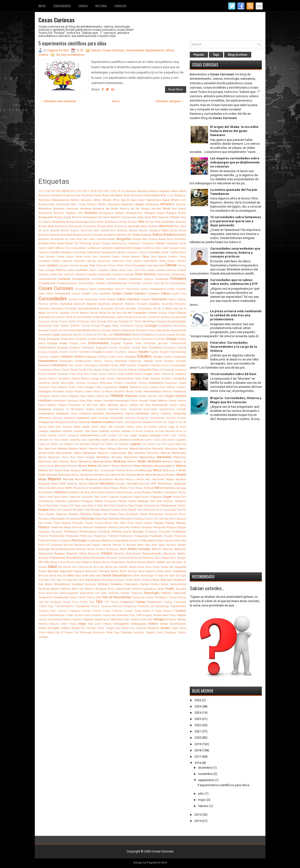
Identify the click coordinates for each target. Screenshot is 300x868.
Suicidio (181, 589)
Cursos (73, 299)
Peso (105, 519)
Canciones (132, 252)
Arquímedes (97, 222)
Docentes (161, 321)
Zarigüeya (170, 632)
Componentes (179, 274)
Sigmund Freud (76, 580)
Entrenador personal (156, 343)
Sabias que (164, 562)
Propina (169, 536)
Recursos (112, 549)
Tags (216, 55)
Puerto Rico (180, 541)
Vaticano (67, 620)
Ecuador (54, 330)
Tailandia (113, 593)
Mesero (116, 466)
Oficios (42, 497)
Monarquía (64, 475)
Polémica (113, 527)
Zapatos (150, 632)
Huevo (42, 405)
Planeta (159, 523)
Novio (94, 492)
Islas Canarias (64, 427)
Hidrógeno (44, 396)
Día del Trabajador (135, 313)
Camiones (94, 252)
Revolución (98, 558)
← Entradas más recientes (58, 101)
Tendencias (61, 597)
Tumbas (128, 611)
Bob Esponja (150, 239)
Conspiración (47, 283)
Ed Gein (64, 330)
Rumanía (132, 562)
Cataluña (67, 261)
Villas (101, 628)
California (148, 248)
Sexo (71, 575)
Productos (72, 536)
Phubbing (138, 519)
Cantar (165, 252)
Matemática (147, 457)
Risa (63, 562)
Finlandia (156, 365)
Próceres (43, 536)
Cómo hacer (163, 274)
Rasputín (131, 545)
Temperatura (46, 597)
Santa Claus (145, 567)
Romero (106, 562)
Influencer (166, 414)
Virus (183, 628)
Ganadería (64, 379)
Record (81, 549)
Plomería (77, 527)
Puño (41, 545)
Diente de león (74, 317)
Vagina (182, 615)
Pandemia (181, 501)
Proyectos (66, 541)
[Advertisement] (112, 143)
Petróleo (114, 519)
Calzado (174, 248)
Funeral (112, 374)
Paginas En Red (157, 863)
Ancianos (59, 213)
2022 (198, 725)
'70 (44, 191)
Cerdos (42, 266)
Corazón (147, 283)
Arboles (175, 217)
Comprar (64, 279)
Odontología (170, 492)
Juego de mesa (177, 427)
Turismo (181, 611)
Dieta (97, 317)
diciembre (205, 768)
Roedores (87, 562)
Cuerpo (117, 293)
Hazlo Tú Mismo (103, 392)
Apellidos (116, 217)
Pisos (108, 523)
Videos (43, 55)
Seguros (79, 571)
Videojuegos (139, 624)
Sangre (133, 567)
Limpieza (124, 440)
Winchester (99, 632)
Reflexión (156, 549)
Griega (89, 387)
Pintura (66, 523)
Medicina (119, 461)
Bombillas (180, 239)
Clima (114, 270)
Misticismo (133, 470)
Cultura (165, 293)
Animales (91, 213)
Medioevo (168, 462)
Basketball (66, 235)
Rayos (162, 545)
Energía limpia (57, 343)
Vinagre (110, 628)
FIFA (123, 365)
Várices (43, 620)
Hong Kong (86, 401)
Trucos (86, 611)
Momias (52, 475)
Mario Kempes (86, 457)
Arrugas (133, 222)
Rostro (122, 562)
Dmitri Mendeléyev (145, 321)
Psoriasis (134, 541)
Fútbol (129, 374)
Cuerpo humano (135, 293)
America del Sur (130, 209)
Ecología (151, 326)
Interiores (85, 422)
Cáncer (121, 252)
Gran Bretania (59, 387)
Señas (161, 571)
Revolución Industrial (118, 558)
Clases (93, 270)
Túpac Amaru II (164, 611)
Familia (109, 361)
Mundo (80, 479)
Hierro (64, 396)
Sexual (106, 575)
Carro (116, 257)
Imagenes (45, 409)
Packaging (87, 501)
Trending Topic (47, 611)
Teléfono (166, 593)
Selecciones (92, 571)
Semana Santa (109, 571)
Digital (120, 317)
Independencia (47, 414)
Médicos (132, 462)
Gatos (138, 379)
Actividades (152, 195)
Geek (146, 378)
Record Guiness (96, 549)
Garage (95, 379)
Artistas (150, 222)
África (116, 200)
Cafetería (59, 248)
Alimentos (167, 204)
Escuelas (108, 352)
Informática (45, 418)
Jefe (110, 427)
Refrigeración (46, 554)
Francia (169, 370)
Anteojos (120, 213)
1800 (58, 191)
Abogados (165, 191)
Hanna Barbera (74, 392)
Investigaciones (133, 422)
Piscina (99, 523)
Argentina (59, 222)
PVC (48, 545)
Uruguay (147, 615)
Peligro (97, 514)
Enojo (138, 343)
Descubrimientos (89, 308)
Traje (50, 606)
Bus (125, 243)
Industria (85, 413)
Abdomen (131, 191)
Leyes (105, 440)
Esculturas (121, 352)
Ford (114, 370)
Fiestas (114, 365)
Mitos (157, 470)
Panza (42, 506)
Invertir (119, 422)
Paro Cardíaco (64, 510)
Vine (118, 628)
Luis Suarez (149, 444)
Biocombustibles (106, 239)
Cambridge (80, 252)
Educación (129, 330)
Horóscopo (122, 401)
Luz (184, 444)
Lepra (84, 440)
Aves (177, 226)
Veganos (77, 620)
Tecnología (152, 593)
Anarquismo (45, 213)
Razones (171, 545)
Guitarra (154, 387)
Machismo (50, 449)
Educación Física (146, 330)
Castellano (44, 261)
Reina (83, 553)
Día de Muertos (80, 313)
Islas (51, 427)
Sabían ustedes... (207, 588)
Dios (145, 317)
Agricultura (154, 200)
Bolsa (170, 239)
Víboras (107, 624)
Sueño (170, 589)
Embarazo (149, 335)
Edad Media (83, 330)
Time (92, 602)
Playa (67, 527)
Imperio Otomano (96, 409)
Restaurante (57, 558)
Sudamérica (150, 589)
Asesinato (168, 222)
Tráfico (42, 606)
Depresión (118, 304)
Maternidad (180, 457)
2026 (198, 700)
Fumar (102, 374)
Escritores (85, 352)
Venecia (135, 620)
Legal (133, 435)
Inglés (94, 418)
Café (50, 248)
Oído (50, 497)
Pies (41, 523)
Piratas (89, 523)
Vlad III (59, 632)
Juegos (43, 431)
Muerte (181, 475)
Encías (137, 339)
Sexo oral (95, 575)
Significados (93, 580)
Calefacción (93, 248)
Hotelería (162, 401)
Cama (183, 248)
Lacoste (52, 435)
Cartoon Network (131, 257)
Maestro (93, 449)
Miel (51, 470)
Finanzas (143, 365)
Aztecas (75, 230)
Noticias (61, 492)
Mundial (68, 479)
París (52, 510)
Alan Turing (78, 204)
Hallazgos (45, 391)
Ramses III (119, 545)
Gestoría (81, 383)
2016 (79, 191)
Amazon (59, 209)
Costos (93, 289)
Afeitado (107, 200)
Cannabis (154, 252)
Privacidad (165, 532)
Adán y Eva (167, 195)
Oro (184, 497)
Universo (123, 615)
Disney (102, 321)
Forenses (122, 370)
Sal (174, 562)
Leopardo (75, 440)
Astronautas (76, 226)
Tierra (75, 602)
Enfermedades (98, 343)
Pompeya (147, 527)
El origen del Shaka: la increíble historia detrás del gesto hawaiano (234, 131)
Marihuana (179, 453)
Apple (148, 217)
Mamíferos (145, 449)
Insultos (182, 418)
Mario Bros (69, 457)
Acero (106, 195)
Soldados (117, 584)
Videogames (121, 624)
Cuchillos (105, 293)
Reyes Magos (162, 558)
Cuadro (86, 293)
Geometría (44, 383)
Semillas (133, 571)
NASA (63, 484)
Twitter (70, 615)
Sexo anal (81, 575)
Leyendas (94, 440)
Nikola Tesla (127, 488)
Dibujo (172, 313)
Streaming (101, 589)
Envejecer (75, 348)
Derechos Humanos (136, 304)
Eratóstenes (88, 348)
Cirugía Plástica (56, 270)
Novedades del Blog (78, 492)
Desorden (131, 308)
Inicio (42, 6)
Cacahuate (172, 243)
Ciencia (83, 6)
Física (165, 365)
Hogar (169, 396)
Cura (183, 294)
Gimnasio (106, 383)
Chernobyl (102, 266)
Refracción (180, 549)
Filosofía (131, 365)
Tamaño (125, 593)
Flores (74, 370)
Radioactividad (83, 545)
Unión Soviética (93, 615)
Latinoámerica (90, 435)
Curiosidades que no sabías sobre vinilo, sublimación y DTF (234, 282)
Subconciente (123, 589)
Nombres (170, 488)
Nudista (120, 492)
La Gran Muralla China (169, 431)
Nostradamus (46, 492)
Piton (116, 523)
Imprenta (113, 409)
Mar (131, 453)
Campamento (108, 252)
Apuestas (164, 217)
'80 (48, 191)
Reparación (170, 554)
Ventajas (159, 619)
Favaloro (169, 361)
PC (184, 510)
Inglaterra (83, 418)
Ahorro (176, 200)
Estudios (144, 356)
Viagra (73, 624)
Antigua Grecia (154, 213)
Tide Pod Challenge (50, 602)
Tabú (104, 593)
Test (99, 597)
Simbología (108, 580)
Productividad (57, 536)
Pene (121, 514)
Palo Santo (156, 501)
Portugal (181, 527)
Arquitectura (112, 222)
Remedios (119, 554)
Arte (141, 222)
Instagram (143, 418)
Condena (122, 279)
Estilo (112, 357)
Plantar (170, 523)
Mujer (42, 479)
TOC (107, 602)
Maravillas (153, 453)
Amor (167, 208)
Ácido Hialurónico (133, 195)
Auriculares (121, 226)
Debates (146, 299)
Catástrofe (79, 261)
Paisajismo (111, 501)
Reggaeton (72, 554)
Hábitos (171, 387)
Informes (58, 418)
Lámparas (73, 435)
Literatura (137, 440)
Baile (97, 230)
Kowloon (126, 431)
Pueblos (159, 541)
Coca (130, 270)
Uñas (132, 615)
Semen (123, 571)
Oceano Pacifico (152, 492)
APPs (155, 217)
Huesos (182, 401)
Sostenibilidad (178, 584)
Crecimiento (132, 289)
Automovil (166, 226)
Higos (83, 396)
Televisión (180, 593)
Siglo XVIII (50, 580)
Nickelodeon (96, 488)
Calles (158, 248)
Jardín (95, 427)
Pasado (95, 510)
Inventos (109, 422)
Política (136, 527)
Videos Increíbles (49, 628)
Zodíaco (182, 632)
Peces (42, 514)
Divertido (124, 321)
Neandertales (165, 484)
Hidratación (180, 392)
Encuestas (159, 339)
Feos (71, 365)
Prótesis (55, 541)
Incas (124, 409)
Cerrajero (64, 266)
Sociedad (77, 584)
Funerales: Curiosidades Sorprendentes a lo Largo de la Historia (234, 347)
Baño (165, 230)
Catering (91, 261)
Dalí (81, 299)
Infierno (155, 414)
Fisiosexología (178, 365)
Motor (141, 475)
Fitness (57, 370)
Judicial (162, 427)
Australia (134, 226)
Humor (51, 405)
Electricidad (122, 334)
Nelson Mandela (48, 488)
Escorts (64, 352)
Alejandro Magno (133, 204)
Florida (82, 370)
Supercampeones (69, 593)
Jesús (130, 427)
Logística (181, 440)
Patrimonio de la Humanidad (160, 510)
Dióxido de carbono (159, 317)
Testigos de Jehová (143, 597)
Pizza (131, 523)
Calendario (107, 248)
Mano (182, 449)
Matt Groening (61, 462)
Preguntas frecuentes (51, 532)
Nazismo (144, 484)
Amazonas (72, 209)
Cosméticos (81, 289)
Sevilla (53, 576)
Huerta (172, 401)
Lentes (166, 435)
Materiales (164, 457)
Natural (93, 484)
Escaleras (125, 348)
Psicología (79, 540)
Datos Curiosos (129, 299)
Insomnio (130, 418)
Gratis (72, 387)
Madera (62, 449)
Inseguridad (117, 418)
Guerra (123, 387)
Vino (132, 628)
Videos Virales (70, 628)
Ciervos (182, 266)
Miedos (43, 470)
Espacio (132, 352)
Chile (120, 265)
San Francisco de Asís (85, 567)
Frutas (94, 374)
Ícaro (95, 405)
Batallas (122, 235)
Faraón (148, 361)
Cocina (182, 270)
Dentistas (66, 304)
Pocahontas (101, 527)
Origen (167, 497)
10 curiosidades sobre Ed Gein (233, 374)
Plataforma (57, 527)
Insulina (171, 418)
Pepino (144, 514)
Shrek (137, 576)
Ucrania (79, 615)
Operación (75, 497)
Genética (155, 379)
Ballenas (122, 230)
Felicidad (181, 361)
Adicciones (45, 200)
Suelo (161, 589)
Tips (99, 602)
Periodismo (171, 514)
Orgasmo (156, 497)
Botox (53, 243)
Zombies (43, 637)
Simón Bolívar (134, 580)
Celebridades (150, 261)
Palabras (143, 501)
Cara (41, 257)
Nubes (101, 492)
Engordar (116, 343)
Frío (86, 374)
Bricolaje (87, 243)
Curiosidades (62, 6)
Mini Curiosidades (104, 470)
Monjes (75, 475)
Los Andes (52, 444)
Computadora (81, 279)
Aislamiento (63, 204)
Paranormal (168, 505)
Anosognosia (106, 213)
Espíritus (44, 357)
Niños (170, 50)
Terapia (73, 597)
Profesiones (86, 536)
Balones (134, 230)
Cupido (175, 294)
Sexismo (62, 576)
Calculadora (79, 248)
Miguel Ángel (62, 470)
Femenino (45, 365)
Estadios (55, 357)
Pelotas (113, 514)
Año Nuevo (104, 217)
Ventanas (171, 620)
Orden (104, 497)
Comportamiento (48, 279)
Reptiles (182, 554)
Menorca (72, 466)
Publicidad (147, 540)
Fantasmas (135, 361)
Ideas (103, 405)
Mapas (78, 453)
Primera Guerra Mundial (128, 532)
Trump (107, 611)
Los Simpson (121, 444)
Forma (132, 370)
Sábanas (151, 562)
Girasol (143, 383)
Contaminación (117, 283)
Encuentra (147, 339)
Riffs (41, 562)
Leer (126, 435)
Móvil (149, 475)
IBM (89, 405)
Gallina (43, 379)
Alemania (152, 204)
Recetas (182, 545)
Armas (70, 222)
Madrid (83, 449)
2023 (198, 719)
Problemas (179, 532)
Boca (162, 239)
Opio (97, 497)
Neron (61, 488)
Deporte (92, 304)
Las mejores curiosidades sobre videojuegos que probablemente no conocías (235, 162)
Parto (87, 510)
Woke (110, 632)
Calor (165, 248)
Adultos (75, 200)
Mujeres (54, 479)
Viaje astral (94, 624)
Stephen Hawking (61, 589)
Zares (160, 632)
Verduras (54, 624)
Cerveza (74, 266)
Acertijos (117, 195)
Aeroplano (87, 200)
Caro (95, 257)
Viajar (82, 624)
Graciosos (44, 387)
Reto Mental (74, 558)
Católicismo (118, 261)
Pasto (124, 510)
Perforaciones (156, 514)
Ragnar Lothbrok (102, 545)
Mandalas (158, 449)
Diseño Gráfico (68, 321)
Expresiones (66, 361)
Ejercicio (67, 335)
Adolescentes (61, 200)
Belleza (158, 235)
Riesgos (182, 558)
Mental (83, 466)
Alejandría (114, 204)
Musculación (106, 479)
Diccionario (59, 317)
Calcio (68, 248)
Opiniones (87, 497)
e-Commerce (127, 326)
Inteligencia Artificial (66, 422)
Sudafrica (137, 589)
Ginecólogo (131, 383)
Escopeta (53, 352)
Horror (134, 401)
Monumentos (118, 475)
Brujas (97, 243)
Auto (144, 226)
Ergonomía (102, 348)
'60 (40, 191)
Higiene (74, 396)
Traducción (180, 602)
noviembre (205, 774)
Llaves (148, 440)
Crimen (144, 289)
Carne (87, 257)
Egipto (56, 335)
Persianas (44, 519)
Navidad (132, 484)
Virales (165, 628)
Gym (163, 387)
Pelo (105, 514)
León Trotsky (178, 435)
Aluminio (181, 204)
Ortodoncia (46, 501)
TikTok (84, 602)
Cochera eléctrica (166, 270)
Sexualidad (120, 575)
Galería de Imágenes (174, 374)
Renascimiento (152, 553)
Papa (49, 506)
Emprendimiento (108, 339)
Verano (43, 624)
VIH (83, 628)
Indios (74, 414)
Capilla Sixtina (178, 252)
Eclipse (139, 326)
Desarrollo (167, 304)
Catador (56, 261)
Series (168, 571)
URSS (139, 615)
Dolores (65, 326)
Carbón (61, 257)
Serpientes (180, 571)
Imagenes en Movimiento (68, 409)
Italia (77, 427)
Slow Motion (45, 584)
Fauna (159, 361)
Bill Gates (89, 239)
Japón (86, 427)
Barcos (55, 235)
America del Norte (106, 209)
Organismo (126, 497)
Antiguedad (46, 217)
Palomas (168, 501)
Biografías (124, 239)
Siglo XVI (175, 576)
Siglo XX (61, 580)
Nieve (107, 488)
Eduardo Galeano (111, 330)
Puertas (169, 541)
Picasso (149, 519)
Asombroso (61, 226)
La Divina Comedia (143, 431)
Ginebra (118, 383)
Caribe (79, 257)
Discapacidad (178, 317)
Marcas (166, 453)
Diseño (55, 321)
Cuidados (153, 293)
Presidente (104, 532)
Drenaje (96, 326)
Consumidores (86, 283)
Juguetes (55, 431)
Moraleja (131, 475)
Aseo (158, 222)
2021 (107, 191)
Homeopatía (59, 401)
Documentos (45, 326)
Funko (121, 374)
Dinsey (137, 317)
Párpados (78, 510)
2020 (100, 191)
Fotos (155, 370)
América (86, 209)
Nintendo (149, 488)
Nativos (83, 484)
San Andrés (64, 567)
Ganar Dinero (81, 378)
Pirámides (78, 523)
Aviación (55, 230)
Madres (73, 449)
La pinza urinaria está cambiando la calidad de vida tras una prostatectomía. (236, 315)
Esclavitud (156, 347)
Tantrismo (137, 593)
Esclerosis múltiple (175, 348)
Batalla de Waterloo (105, 235)
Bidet (80, 239)
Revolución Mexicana (142, 558)
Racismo (68, 545)
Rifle (47, 562)
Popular (199, 55)
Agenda (125, 200)
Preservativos (88, 532)
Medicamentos (102, 461)
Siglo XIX (164, 576)
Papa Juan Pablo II (86, 506)
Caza (129, 261)
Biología (137, 239)
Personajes (58, 519)
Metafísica (126, 466)
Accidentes (88, 195)
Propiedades (156, 536)
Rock (79, 562)
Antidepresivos (134, 213)
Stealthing (44, 589)
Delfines (54, 304)
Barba (174, 230)
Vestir (64, 624)
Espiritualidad (178, 352)
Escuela (97, 352)
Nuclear (110, 492)
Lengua (143, 435)
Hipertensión (102, 396)
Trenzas (62, 611)
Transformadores (64, 606)
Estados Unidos (72, 356)
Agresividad (138, 200)
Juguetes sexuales (73, 431)
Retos (86, 558)
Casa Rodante (159, 257)
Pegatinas (62, 514)
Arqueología (82, 222)
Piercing (164, 519)
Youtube (126, 632)
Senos (142, 571)
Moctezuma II (170, 470)
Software (103, 584)
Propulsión (180, 536)
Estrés (120, 357)
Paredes (182, 506)
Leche (104, 435)
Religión (107, 553)
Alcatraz (92, 204)
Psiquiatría (121, 540)
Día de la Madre (163, 308)
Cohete (53, 274)
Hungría (62, 405)
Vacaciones (160, 615)
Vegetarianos (102, 620)
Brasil (61, 243)
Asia (51, 226)
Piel (156, 519)
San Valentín (121, 567)
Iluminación (160, 405)
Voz (77, 632)
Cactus (42, 248)
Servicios (43, 576)
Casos (183, 257)
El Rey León (107, 335)
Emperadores (68, 339)
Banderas (155, 230)
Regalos (60, 553)
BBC (130, 235)
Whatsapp (86, 632)
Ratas (141, 545)
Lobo (163, 440)
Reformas (168, 549)
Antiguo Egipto (63, 217)
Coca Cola (139, 270)
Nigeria (115, 488)
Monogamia (87, 475)
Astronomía (90, 226)
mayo (202, 800)
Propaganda (141, 536)
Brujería (106, 243)
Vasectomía (54, 620)
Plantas (181, 523)
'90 (53, 191)
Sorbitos (155, 584)
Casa (145, 256)
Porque (171, 527)
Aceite (98, 195)
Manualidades (64, 453)
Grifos (98, 387)
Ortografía (60, 501)
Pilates (49, 523)
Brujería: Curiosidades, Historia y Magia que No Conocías (236, 400)
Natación (72, 484)
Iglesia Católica (129, 405)
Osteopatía (73, 501)
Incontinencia (167, 409)
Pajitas (132, 501)
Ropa (115, 562)
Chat (92, 265)
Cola (60, 274)
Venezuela (146, 620)
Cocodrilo (44, 274)
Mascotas (117, 457)
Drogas (106, 326)
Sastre (156, 567)
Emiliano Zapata (166, 335)
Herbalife (119, 392)
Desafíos (155, 304)
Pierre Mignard (178, 519)
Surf (97, 593)
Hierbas (55, 396)
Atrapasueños (105, 226)
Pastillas (116, 510)
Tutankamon (57, 615)
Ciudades (82, 270)
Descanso (57, 308)
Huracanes (74, 405)
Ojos (57, 497)
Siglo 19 (153, 576)
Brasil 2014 (73, 243)
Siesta (144, 576)
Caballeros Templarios (141, 243)
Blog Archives (238, 55)
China (128, 265)
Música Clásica (135, 479)
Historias (131, 396)
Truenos (97, 611)
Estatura (103, 357)
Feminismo (60, 365)
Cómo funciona (145, 274)
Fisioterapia (45, 370)
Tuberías (117, 611)
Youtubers (139, 632)
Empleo (92, 339)
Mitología (146, 470)
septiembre (206, 780)
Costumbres (106, 289)
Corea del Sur (161, 283)
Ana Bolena (179, 209)
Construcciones (67, 283)
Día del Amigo (98, 313)
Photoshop (126, 519)
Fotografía (144, 370)
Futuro (139, 374)
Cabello (160, 243)
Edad (72, 330)
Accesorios (45, 195)
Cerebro (53, 265)
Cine (41, 270)
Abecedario (143, 191)
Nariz (55, 484)
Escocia (43, 352)
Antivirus (77, 217)
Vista (50, 632)
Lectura (112, 435)
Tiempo (66, 602)
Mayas (74, 462)
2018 (93, 191)
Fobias (107, 370)
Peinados (74, 514)
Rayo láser (151, 545)
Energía (171, 339)
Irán (165, 422)
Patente (132, 510)
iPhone (158, 422)
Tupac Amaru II (144, 611)
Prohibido (113, 536)
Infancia (129, 414)
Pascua (105, 510)
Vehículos (117, 619)
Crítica (49, 294)
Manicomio (171, 449)
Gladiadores (156, 383)
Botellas (44, 243)
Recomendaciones (63, 549)
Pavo (179, 510)
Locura (171, 440)
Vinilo (125, 628)
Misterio (121, 470)
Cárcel (70, 257)
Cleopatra (103, 270)
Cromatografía (62, 294)
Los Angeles (66, 444)
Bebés (137, 235)
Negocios (180, 484)
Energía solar (78, 343)
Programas (100, 536)
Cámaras (44, 252)
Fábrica (98, 361)
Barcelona (44, 235)
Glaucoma (171, 383)
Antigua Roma (176, 213)
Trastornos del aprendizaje (153, 606)
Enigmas (128, 343)
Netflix (69, 488)
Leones (64, 440)
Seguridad (66, 571)
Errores (114, 348)
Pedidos (51, 514)
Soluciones (132, 584)
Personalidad (73, 519)
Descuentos (107, 308)
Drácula (85, 326)
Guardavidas (110, 387)
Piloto (57, 523)
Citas (71, 270)
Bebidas (147, 235)
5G (123, 191)
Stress (111, 589)
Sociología (90, 584)
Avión (65, 230)
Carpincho (105, 257)
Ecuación (43, 330)
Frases (52, 374)
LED (120, 435)
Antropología (90, 217)
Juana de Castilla (146, 427)
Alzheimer (45, 209)
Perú (98, 519)
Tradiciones (154, 602)
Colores (91, 274)
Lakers (62, 435)
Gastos (111, 379)
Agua (166, 200)
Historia (101, 6)
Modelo (42, 475)
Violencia (153, 628)
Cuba (95, 294)
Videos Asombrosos (173, 624)
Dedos (172, 299)
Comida (128, 274)
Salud (52, 567)
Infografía (180, 413)
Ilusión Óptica (178, 405)
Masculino (131, 457)
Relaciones (94, 554)
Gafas (157, 374)
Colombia (80, 274)
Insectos (104, 418)
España (143, 352)
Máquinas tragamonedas (112, 453)
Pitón (123, 523)
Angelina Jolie (74, 213)
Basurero (89, 235)
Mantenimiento (47, 453)
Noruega (181, 488)
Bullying (117, 243)
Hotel (153, 401)
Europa (158, 357)
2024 (198, 713)
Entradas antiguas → (170, 101)
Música (119, 479)
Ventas (182, 619)
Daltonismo (91, 299)
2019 (198, 744)
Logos (42, 444)
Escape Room (140, 348)
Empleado (82, 339)
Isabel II (173, 422)
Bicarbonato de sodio (63, 239)
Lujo (170, 444)
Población (88, 527)
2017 (86, 191)
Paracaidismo (152, 506)
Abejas (154, 191)
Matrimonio (45, 462)
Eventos (168, 357)
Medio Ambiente (149, 461)
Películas (86, 514)
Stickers (89, 589)
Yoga (117, 632)
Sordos (165, 584)
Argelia (47, 222)
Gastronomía (125, 378)
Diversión (113, 321)
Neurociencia (81, 488)
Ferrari (79, 365)
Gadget (148, 374)
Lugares (135, 444)
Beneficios (171, 235)
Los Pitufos (107, 444)
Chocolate (139, 265)
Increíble (181, 409)
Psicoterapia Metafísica (100, 541)
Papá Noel (103, 506)
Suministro (52, 593)
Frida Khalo (76, 374)
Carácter (50, 257)
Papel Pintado (136, 506)
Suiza (42, 593)
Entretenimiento (47, 348)
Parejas (43, 510)
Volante (69, 632)
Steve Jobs (78, 589)
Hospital (144, 401)
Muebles (171, 475)
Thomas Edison (177, 597)
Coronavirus (178, 283)
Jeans (103, 427)
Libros (114, 440)
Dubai (115, 326)
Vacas (172, 615)
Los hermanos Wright (87, 444)
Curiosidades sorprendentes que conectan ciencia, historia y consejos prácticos (235, 253)
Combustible (104, 274)
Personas (88, 518)
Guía (145, 387)
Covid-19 (119, 289)
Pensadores (132, 514)
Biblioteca (44, 239)
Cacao (183, 243)
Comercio (117, 274)
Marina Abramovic (49, 457)
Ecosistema (180, 326)
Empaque (53, 339)
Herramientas (152, 391)
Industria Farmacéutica (108, 413)
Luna (177, 444)
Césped (84, 266)
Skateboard (180, 580)
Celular (171, 261)
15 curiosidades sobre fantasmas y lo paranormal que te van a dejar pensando (236, 221)
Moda (182, 470)
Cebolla (137, 261)
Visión (42, 632)
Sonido (145, 584)
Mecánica (85, 461)
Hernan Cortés (134, 392)
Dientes (87, 317)
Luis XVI (161, 444)
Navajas (121, 484)
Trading (168, 602)
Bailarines (87, 230)
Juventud (115, 431)
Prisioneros (151, 532)
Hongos (98, 401)
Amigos (146, 209)
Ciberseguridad (155, 266)
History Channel (147, 396)
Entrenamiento (178, 343)
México (181, 466)
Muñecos (91, 479)
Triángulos (74, 611)
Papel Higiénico (118, 506)
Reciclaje (44, 549)
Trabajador (127, 602)
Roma (97, 562)
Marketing (103, 457)
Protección (44, 541)
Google (182, 383)
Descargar (71, 308)
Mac (41, 449)
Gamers (53, 379)
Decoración (159, 299)
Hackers (181, 387)
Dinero (129, 317)
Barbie (182, 230)
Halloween (58, 392)
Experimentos (155, 50)
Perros (183, 514)
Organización (141, 497)
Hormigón (109, 401)
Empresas (126, 339)
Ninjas (139, 488)
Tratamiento (178, 606)
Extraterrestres (83, 361)
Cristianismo (157, 289)
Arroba (123, 222)
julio (201, 793)
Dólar (56, 326)
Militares (87, 470)
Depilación (79, 304)
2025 (114, 191)
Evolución (180, 357)
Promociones (126, 536)
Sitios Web (159, 580)
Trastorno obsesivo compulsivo (118, 606)
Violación (141, 628)
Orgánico (113, 497)
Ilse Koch (145, 405)
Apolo (141, 217)
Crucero (76, 294)
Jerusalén (119, 427)
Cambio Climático (61, 252)
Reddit (123, 549)
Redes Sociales (139, 549)
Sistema (147, 580)
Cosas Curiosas (57, 20)
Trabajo (141, 602)
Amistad (156, 209)
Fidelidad (104, 365)
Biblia (183, 235)
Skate (170, 580)
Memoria (61, 466)
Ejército (77, 335)
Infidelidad (142, 413)
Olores (64, 497)
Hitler (161, 396)
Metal (137, 466)
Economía (165, 326)
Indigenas (63, 413)
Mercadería (104, 466)
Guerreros (135, 387)
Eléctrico (136, 335)
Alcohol (102, 204)
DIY (132, 321)
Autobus (153, 226)
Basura (78, 235)
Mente (92, 466)
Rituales (71, 562)
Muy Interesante (155, 479)
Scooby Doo (167, 567)
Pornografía (159, 527)
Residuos (44, 558)
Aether (97, 200)
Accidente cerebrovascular (66, 195)
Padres (99, 501)
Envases (63, 347)
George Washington (63, 383)
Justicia (104, 431)
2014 (65, 191)
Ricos (173, 558)
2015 (72, 191)
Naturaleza (107, 483)
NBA (153, 484)
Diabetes (153, 313)
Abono (174, 191)
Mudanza (159, 475)
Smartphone (62, 584)
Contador (101, 283)
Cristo (171, 289)
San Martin (106, 567)
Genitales (167, 379)
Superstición (87, 593)
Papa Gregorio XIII (63, 506)
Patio (140, 510)
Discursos (44, 321)
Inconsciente (150, 409)
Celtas (162, 261)
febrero (203, 806)
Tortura (115, 602)
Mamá (134, 449)
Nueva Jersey (133, 492)
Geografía (180, 378)
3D (119, 191)
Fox (162, 370)
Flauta (65, 370)
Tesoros (91, 597)
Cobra (122, 270)
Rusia (141, 562)
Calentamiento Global (128, 248)
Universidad (109, 615)
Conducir (149, 279)
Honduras (73, 401)
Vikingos (91, 628)
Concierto (111, 279)
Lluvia (156, 440)
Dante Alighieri (108, 299)
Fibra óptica (91, 365)
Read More (176, 90)
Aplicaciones (129, 217)
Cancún (143, 252)
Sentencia (151, 571)
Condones (136, 279)
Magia (103, 449)
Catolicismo (103, 261)
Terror (82, 597)
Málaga (112, 449)
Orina (177, 497)
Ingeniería (70, 418)
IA (84, 405)
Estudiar (130, 357)
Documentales (177, 321)
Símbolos (120, 580)
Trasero (95, 606)
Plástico (44, 527)
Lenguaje (155, 435)
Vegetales (88, 620)
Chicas (112, 266)
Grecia (81, 387)
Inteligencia (46, 422)
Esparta (164, 352)
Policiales (125, 527)
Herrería (167, 392)
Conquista (162, 279)
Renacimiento (134, 554)
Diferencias (108, 317)
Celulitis (181, 261)
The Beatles (161, 597)
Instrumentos (157, 418)
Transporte (82, 606)
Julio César (91, 431)
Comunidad (98, 279)
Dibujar (163, 313)
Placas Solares (144, 523)
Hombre (181, 396)
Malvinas (123, 449)
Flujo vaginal (95, 370)
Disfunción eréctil (87, 321)
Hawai (88, 392)
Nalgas (170, 479)
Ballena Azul (109, 230)
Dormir (75, 326)
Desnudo (120, 308)
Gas (103, 378)
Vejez (127, 620)
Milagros (76, 470)
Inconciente (135, 409)
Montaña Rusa (102, 475)
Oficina (182, 492)
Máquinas (90, 453)
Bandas (144, 230)
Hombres (45, 400)
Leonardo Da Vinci (49, 440)
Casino (173, 257)
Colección (69, 274)
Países (123, 501)
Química (57, 545)
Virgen (175, 628)
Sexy (130, 576)
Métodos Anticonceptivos (158, 466)
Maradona (140, 453)
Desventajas (145, 308)
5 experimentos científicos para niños (72, 43)
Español (154, 352)
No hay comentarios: (70, 55)
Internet (97, 422)
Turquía (43, 615)
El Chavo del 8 (91, 335)
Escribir (74, 352)
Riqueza (55, 562)
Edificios (96, 330)
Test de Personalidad (117, 597)
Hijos (91, 396)
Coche (151, 270)
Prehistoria (71, 532)
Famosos (121, 361)
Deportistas (104, 304)
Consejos (120, 6)
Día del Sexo (114, 313)
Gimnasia (93, 383)
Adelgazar (180, 195)
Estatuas (91, 357)
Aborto (183, 191)
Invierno (148, 422)
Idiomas (113, 405)
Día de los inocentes (58, 313)
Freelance (63, 374)
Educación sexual (168, 330)
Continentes (135, 283)
